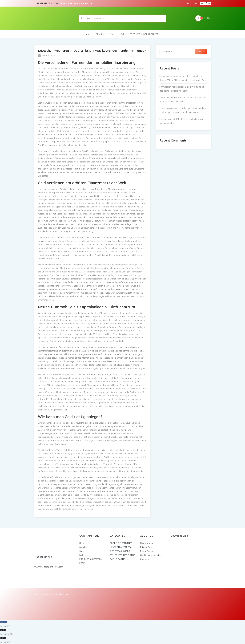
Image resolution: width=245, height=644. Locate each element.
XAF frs (122, 624)
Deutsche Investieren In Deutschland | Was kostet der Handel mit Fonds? (92, 51)
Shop (113, 34)
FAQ (122, 34)
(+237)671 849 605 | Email (63, 3)
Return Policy (147, 551)
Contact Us (145, 559)
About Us (100, 34)
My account (192, 3)
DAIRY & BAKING (117, 559)
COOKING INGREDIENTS (121, 543)
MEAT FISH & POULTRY (120, 547)
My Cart (203, 18)
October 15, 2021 (48, 56)
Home (88, 34)
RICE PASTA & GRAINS (120, 551)
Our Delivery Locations (151, 555)
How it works (147, 543)
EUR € (122, 632)
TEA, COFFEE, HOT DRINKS (122, 555)
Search (201, 51)
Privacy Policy (147, 547)
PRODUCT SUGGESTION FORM (145, 34)
